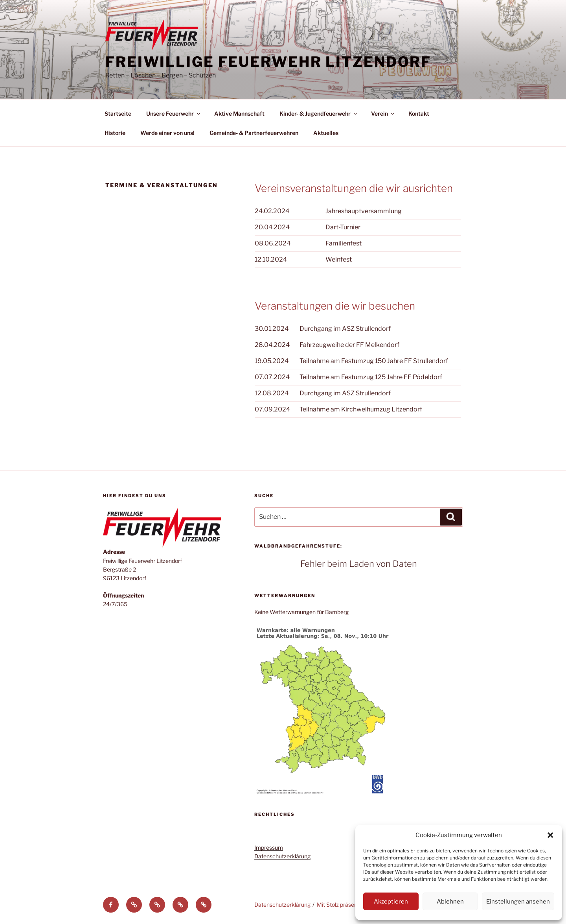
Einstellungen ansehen (518, 902)
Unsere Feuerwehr (174, 113)
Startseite (118, 113)
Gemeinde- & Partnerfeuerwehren (254, 133)
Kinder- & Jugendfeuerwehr (319, 113)
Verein (383, 113)
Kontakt (419, 113)
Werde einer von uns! (167, 133)
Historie (115, 133)
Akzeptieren (391, 902)
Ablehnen (450, 902)
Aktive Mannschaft (239, 113)
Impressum (269, 847)
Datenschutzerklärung (282, 856)
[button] (550, 835)
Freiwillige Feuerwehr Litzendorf (268, 62)
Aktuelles (326, 133)
